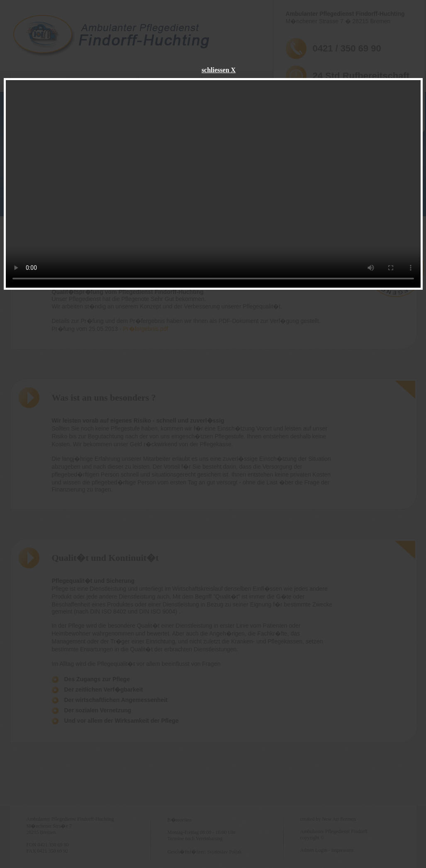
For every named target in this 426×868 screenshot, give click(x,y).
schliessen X (219, 70)
